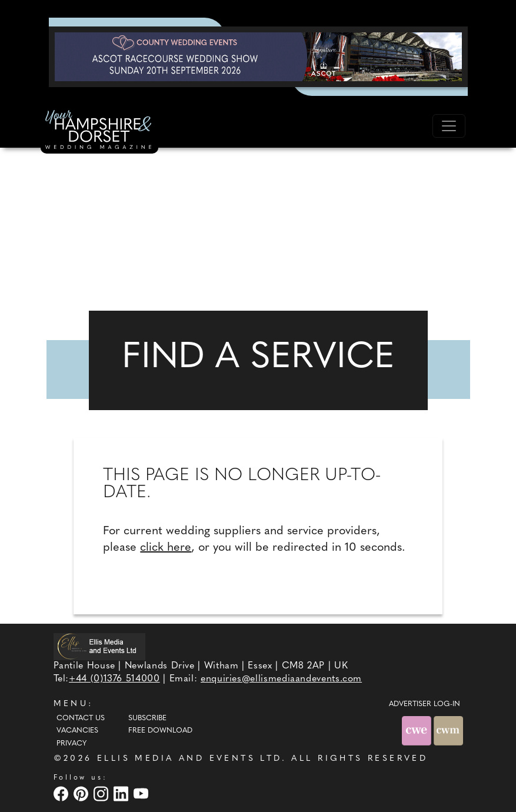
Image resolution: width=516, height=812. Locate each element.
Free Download (160, 731)
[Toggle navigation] (449, 126)
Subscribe (147, 718)
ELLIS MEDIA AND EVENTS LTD (189, 759)
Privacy (71, 744)
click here (166, 548)
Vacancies (77, 731)
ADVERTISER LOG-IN (425, 704)
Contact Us (81, 718)
